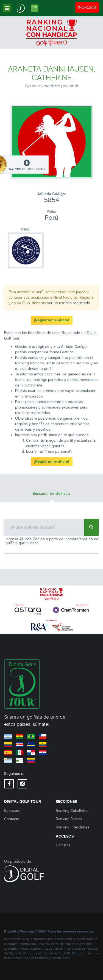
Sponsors (12, 811)
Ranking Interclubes (73, 827)
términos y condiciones (52, 958)
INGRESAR (88, 7)
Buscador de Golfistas (51, 493)
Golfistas (63, 845)
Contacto (12, 819)
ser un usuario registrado (69, 303)
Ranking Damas (69, 819)
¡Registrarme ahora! (52, 320)
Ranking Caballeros (72, 811)
